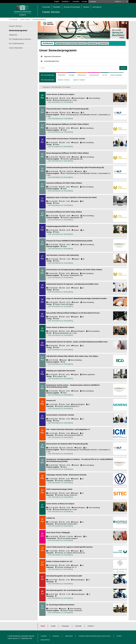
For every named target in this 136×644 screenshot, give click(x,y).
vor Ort (105, 75)
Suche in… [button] (119, 1)
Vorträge (71, 75)
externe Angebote (116, 75)
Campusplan (65, 626)
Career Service (15, 26)
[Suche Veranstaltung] (79, 68)
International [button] (97, 7)
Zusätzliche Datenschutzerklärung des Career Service (95, 636)
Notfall (43, 626)
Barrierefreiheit (45, 640)
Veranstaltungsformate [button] (51, 61)
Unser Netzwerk (16, 48)
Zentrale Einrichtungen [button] (72, 7)
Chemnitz (90, 626)
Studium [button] (86, 7)
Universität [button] (46, 7)
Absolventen (92, 43)
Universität (78, 626)
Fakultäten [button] (57, 7)
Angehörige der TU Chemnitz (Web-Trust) (71, 43)
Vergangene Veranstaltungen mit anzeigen (55, 87)
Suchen (123, 68)
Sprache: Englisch (79, 80)
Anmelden (76, 1)
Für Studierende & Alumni (20, 39)
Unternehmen (103, 43)
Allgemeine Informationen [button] (52, 56)
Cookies (119, 636)
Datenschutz (69, 636)
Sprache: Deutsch (64, 80)
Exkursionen (82, 75)
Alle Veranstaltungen (48, 75)
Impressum (56, 636)
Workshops (62, 75)
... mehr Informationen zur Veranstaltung (60, 102)
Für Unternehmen (17, 44)
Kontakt (84, 1)
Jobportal (13, 35)
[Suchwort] (101, 1)
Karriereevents (94, 75)
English (57, 1)
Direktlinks (66, 1)
